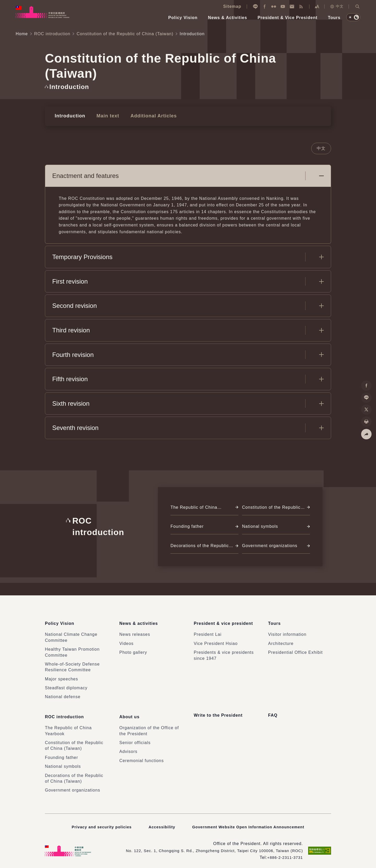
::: (4, 3)
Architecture (281, 644)
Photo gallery (133, 653)
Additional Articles (146, 115)
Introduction (69, 115)
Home (22, 34)
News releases (135, 635)
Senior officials (135, 739)
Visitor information (287, 635)
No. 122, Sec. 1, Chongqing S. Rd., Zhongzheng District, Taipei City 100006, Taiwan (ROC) (207, 847)
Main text (104, 115)
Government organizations (73, 787)
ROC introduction (52, 34)
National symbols (63, 763)
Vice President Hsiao (216, 644)
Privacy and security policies (97, 823)
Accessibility (160, 823)
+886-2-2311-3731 (284, 854)
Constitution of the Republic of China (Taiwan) (125, 34)
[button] (357, 7)
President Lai (208, 635)
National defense (63, 697)
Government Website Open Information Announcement (250, 823)
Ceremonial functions (142, 757)
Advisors (128, 748)
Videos (127, 644)
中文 (337, 7)
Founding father (61, 754)
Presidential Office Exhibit (295, 653)
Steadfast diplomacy (66, 688)
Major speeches (61, 679)
